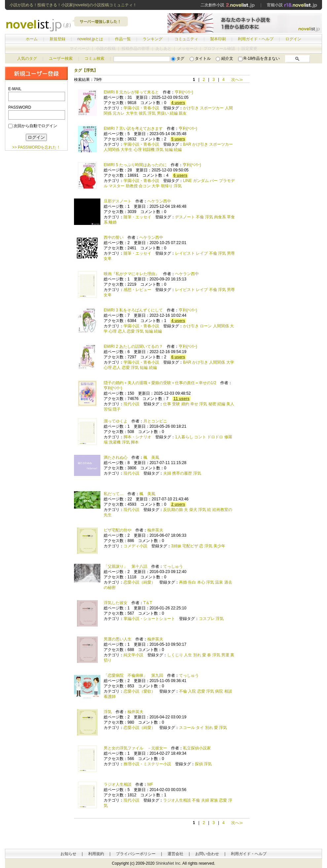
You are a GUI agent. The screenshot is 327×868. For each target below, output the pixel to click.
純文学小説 (133, 655)
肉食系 (220, 217)
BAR (187, 144)
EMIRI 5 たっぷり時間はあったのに (135, 165)
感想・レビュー (137, 290)
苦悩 (108, 409)
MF (150, 784)
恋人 (122, 331)
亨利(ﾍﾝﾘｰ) (184, 92)
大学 (156, 186)
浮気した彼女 (116, 603)
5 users (178, 139)
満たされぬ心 (116, 457)
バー (214, 181)
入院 (192, 691)
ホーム (32, 39)
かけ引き (191, 108)
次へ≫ (237, 80)
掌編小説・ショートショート (149, 619)
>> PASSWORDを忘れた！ (36, 147)
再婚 (183, 582)
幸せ (194, 404)
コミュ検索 (94, 58)
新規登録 (57, 39)
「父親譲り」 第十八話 (126, 566)
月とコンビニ (155, 421)
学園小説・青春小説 (141, 108)
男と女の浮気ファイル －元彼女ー (135, 748)
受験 (176, 404)
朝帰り (167, 186)
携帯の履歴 (182, 473)
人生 (188, 655)
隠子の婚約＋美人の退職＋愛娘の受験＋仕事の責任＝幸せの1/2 (160, 383)
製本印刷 (218, 39)
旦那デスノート (118, 201)
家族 (214, 800)
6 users (180, 175)
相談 (228, 691)
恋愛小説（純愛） (139, 582)
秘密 (212, 404)
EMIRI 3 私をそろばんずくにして (133, 310)
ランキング (153, 39)
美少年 (219, 546)
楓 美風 (151, 457)
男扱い (163, 113)
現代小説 (131, 404)
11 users (182, 399)
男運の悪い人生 (118, 639)
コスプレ (207, 619)
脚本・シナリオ (137, 437)
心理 (138, 150)
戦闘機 (149, 150)
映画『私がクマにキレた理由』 (131, 274)
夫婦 (167, 473)
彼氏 (143, 113)
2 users (178, 504)
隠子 (117, 409)
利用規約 (96, 854)
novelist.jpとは (90, 39)
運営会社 (175, 854)
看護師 (110, 697)
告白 (192, 582)
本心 (201, 582)
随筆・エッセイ (137, 217)
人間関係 (112, 150)
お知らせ (68, 854)
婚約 (185, 404)
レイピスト (185, 253)
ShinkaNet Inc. (168, 863)
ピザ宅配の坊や (118, 530)
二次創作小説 (228, 5)
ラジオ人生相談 (118, 784)
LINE (187, 181)
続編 (174, 113)
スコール (187, 728)
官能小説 (292, 5)
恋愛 (131, 331)
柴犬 (193, 510)
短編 (169, 150)
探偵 (199, 764)
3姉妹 (176, 546)
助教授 (132, 186)
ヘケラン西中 (159, 201)
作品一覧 (123, 39)
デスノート (185, 217)
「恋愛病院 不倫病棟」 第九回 (133, 675)
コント (200, 437)
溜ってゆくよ (116, 421)
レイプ (202, 253)
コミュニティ (186, 39)
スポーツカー (212, 108)
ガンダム (201, 181)
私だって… (114, 494)
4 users (178, 103)
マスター (117, 186)
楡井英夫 (155, 530)
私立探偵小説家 (197, 748)
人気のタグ (27, 58)
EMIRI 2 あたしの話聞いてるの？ (133, 346)
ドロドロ (215, 437)
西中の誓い (114, 237)
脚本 (135, 442)
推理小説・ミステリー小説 (147, 764)
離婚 (113, 222)
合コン (145, 186)
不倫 (200, 217)
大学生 (132, 113)
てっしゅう (173, 566)
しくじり (175, 655)
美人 (230, 404)
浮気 (152, 113)
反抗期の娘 (173, 510)
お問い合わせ (207, 854)
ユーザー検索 (61, 58)
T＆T (148, 603)
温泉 (219, 582)
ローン (206, 326)
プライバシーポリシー (136, 854)
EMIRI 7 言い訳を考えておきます (133, 128)
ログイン (293, 39)
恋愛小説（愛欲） (139, 691)
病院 (219, 691)
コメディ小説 (135, 546)
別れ (197, 655)
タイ (200, 728)
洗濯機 (115, 442)
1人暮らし (184, 437)
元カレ (119, 113)
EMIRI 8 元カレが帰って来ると (131, 92)
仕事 (167, 404)
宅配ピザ (190, 546)
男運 (225, 655)
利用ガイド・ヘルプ (256, 39)
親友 (183, 113)
